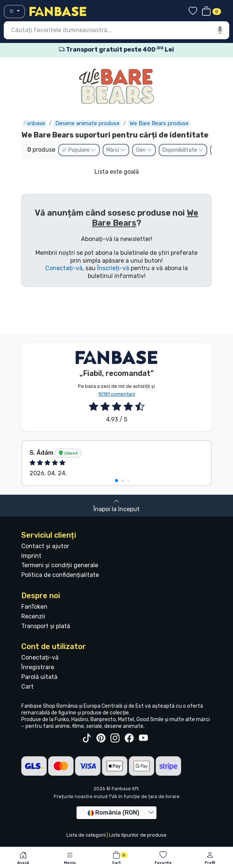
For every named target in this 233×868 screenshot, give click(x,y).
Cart (27, 687)
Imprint (31, 556)
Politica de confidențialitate (60, 575)
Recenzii (33, 616)
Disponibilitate (183, 150)
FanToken (34, 607)
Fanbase (34, 123)
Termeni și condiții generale (60, 565)
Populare (79, 150)
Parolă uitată (39, 677)
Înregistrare (38, 667)
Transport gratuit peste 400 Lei (116, 50)
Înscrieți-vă (113, 268)
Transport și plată (46, 626)
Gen (144, 150)
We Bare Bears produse (159, 123)
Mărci (116, 150)
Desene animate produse (87, 123)
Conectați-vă (64, 268)
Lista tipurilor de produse (138, 835)
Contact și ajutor (45, 546)
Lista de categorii (86, 835)
